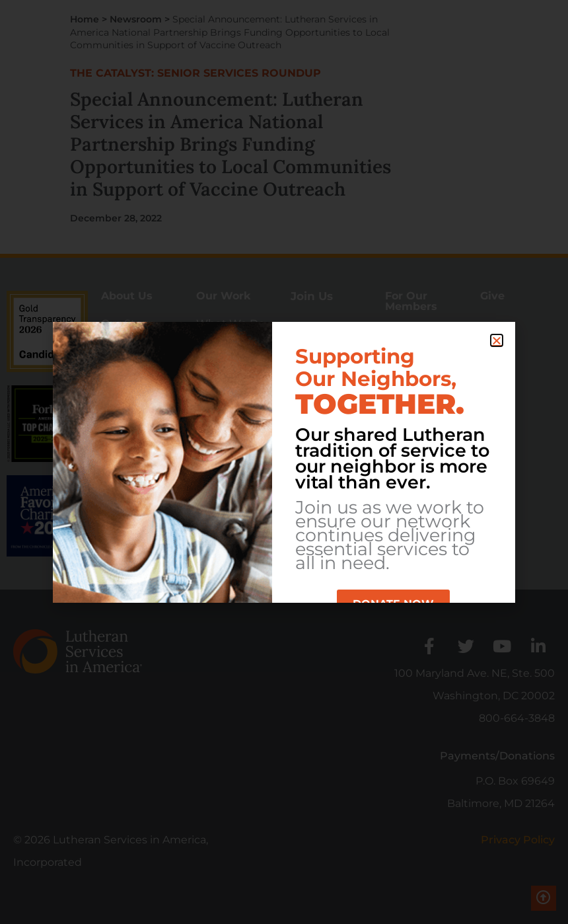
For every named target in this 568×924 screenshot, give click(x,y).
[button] (497, 340)
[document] (284, 462)
